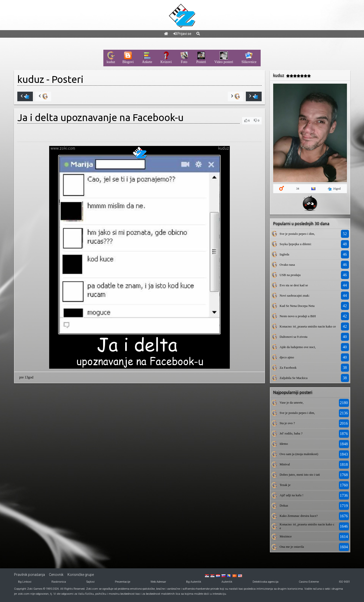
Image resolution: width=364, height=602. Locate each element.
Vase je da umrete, (292, 402)
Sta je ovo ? (287, 423)
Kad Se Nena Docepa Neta (297, 306)
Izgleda (284, 254)
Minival (285, 464)
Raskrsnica (59, 582)
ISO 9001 (344, 582)
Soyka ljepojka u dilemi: (296, 244)
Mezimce (286, 536)
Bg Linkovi (25, 582)
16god (334, 189)
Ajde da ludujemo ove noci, (298, 347)
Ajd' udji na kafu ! (292, 495)
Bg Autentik (194, 582)
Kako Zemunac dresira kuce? (299, 516)
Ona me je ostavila (292, 547)
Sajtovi (90, 582)
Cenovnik (56, 575)
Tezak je (285, 485)
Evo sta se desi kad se (294, 285)
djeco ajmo (287, 357)
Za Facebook (288, 368)
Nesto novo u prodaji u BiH (298, 316)
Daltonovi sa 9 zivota (294, 337)
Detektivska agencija (266, 582)
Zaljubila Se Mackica (294, 378)
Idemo (284, 444)
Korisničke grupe (81, 575)
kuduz (31, 79)
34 (298, 189)
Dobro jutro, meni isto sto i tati (300, 475)
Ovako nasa (287, 265)
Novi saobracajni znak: (295, 295)
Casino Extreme (309, 582)
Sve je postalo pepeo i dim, (297, 234)
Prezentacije (123, 582)
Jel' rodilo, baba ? (291, 433)
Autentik (227, 582)
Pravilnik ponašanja (29, 575)
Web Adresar (158, 582)
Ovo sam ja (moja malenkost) (299, 454)
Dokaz (284, 505)
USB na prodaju (290, 275)
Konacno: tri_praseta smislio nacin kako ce (308, 326)
